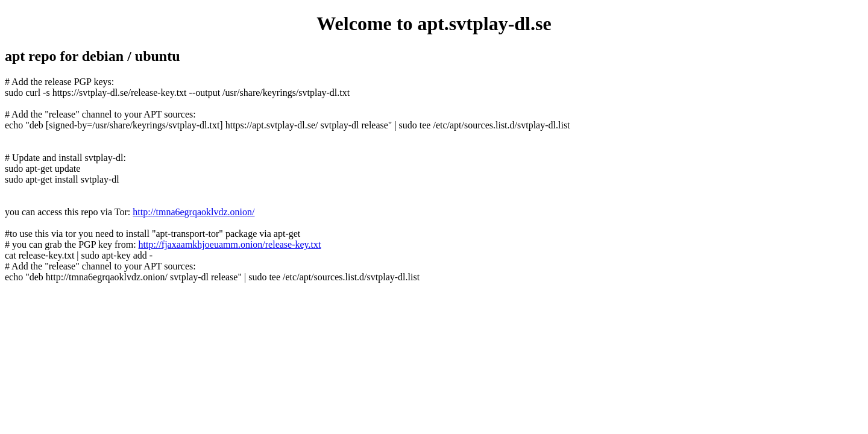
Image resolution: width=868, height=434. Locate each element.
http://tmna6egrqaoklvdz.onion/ (193, 212)
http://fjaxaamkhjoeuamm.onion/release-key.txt (230, 244)
